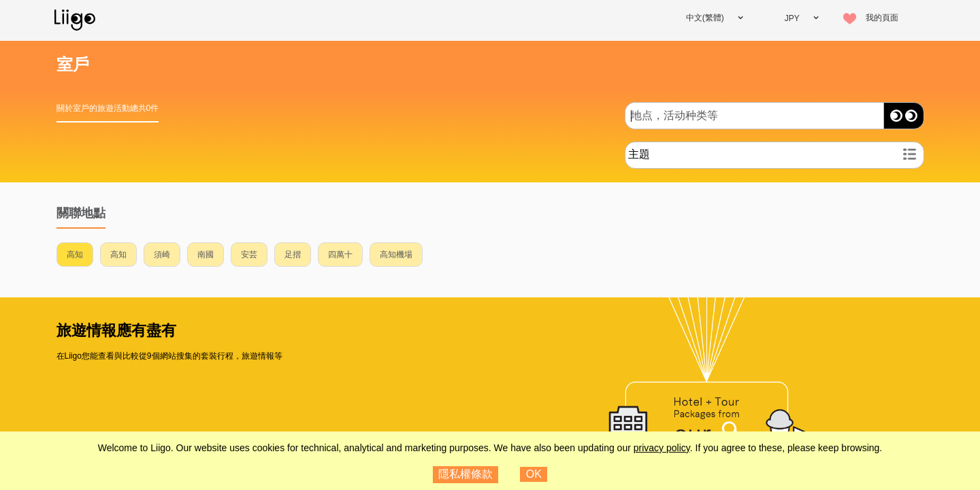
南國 (206, 255)
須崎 (162, 255)
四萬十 (340, 255)
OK (534, 474)
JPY (792, 18)
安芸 (249, 255)
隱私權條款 (465, 474)
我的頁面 (882, 18)
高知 (75, 255)
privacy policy (662, 448)
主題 (639, 154)
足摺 (293, 255)
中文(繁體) (705, 18)
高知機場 (396, 255)
